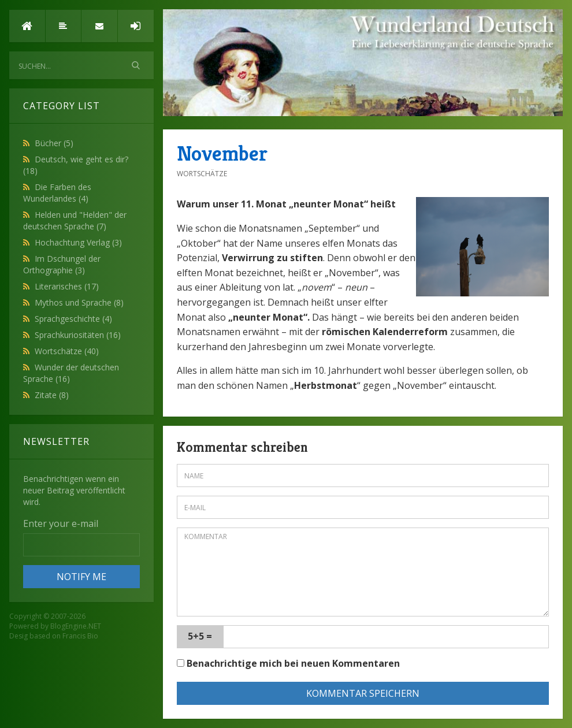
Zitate (52, 395)
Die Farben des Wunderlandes (57, 193)
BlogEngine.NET (76, 626)
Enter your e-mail (61, 523)
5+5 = (200, 636)
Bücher (54, 143)
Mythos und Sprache (79, 302)
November (222, 153)
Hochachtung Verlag (78, 242)
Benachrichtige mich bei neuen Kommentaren (288, 663)
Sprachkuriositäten (78, 335)
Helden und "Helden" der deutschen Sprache (75, 220)
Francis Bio (80, 636)
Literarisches (67, 286)
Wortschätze (67, 351)
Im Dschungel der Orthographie (62, 264)
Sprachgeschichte (73, 319)
